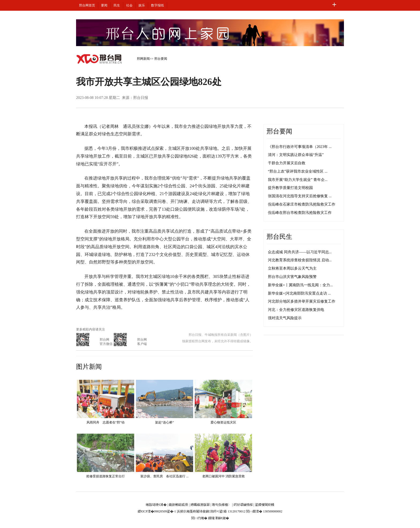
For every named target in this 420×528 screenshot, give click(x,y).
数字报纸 (157, 5)
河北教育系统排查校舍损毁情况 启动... (300, 260)
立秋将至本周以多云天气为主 (292, 268)
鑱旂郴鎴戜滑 (178, 505)
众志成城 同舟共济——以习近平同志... (300, 252)
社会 (129, 5)
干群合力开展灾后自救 (287, 163)
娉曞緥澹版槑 (200, 505)
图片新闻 (89, 367)
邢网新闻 (143, 59)
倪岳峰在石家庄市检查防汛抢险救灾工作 (302, 204)
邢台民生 (279, 237)
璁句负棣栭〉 (222, 505)
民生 (117, 5)
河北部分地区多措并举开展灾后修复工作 (302, 301)
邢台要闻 (161, 59)
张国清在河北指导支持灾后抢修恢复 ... (300, 196)
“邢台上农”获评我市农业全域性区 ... (298, 171)
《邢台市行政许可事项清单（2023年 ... (300, 147)
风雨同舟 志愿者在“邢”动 (106, 422)
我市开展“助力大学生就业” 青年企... (298, 180)
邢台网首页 (87, 5)
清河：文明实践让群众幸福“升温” (296, 155)
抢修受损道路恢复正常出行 (106, 476)
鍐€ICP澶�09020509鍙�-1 (157, 511)
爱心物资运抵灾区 (223, 422)
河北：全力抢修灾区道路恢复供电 (296, 310)
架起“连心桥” (165, 422)
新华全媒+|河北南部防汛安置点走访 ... (299, 293)
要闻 (104, 5)
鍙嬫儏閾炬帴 (265, 505)
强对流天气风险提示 (285, 318)
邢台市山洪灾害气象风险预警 (292, 277)
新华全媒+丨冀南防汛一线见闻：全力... (300, 285)
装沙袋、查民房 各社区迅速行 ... (164, 476)
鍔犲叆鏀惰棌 (243, 505)
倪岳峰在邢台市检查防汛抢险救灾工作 (300, 213)
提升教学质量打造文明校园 (290, 188)
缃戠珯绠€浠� (156, 505)
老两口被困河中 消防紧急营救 (224, 476)
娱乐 (142, 5)
